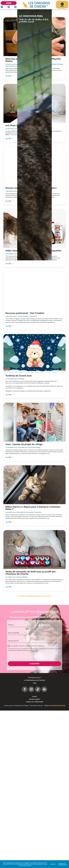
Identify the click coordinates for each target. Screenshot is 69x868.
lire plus (8, 263)
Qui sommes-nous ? (34, 678)
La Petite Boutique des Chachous (34, 680)
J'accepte (53, 864)
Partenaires (33, 316)
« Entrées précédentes (27, 596)
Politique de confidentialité (34, 702)
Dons (9, 3)
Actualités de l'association (27, 447)
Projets (38, 447)
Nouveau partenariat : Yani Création (25, 313)
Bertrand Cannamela (59, 706)
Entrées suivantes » (44, 596)
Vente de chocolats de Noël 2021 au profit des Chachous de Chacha (31, 573)
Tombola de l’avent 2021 (19, 376)
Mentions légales (34, 699)
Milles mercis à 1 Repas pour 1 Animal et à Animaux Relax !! (33, 508)
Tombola (21, 379)
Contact (34, 697)
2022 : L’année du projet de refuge (24, 444)
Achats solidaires (23, 316)
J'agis (35, 683)
